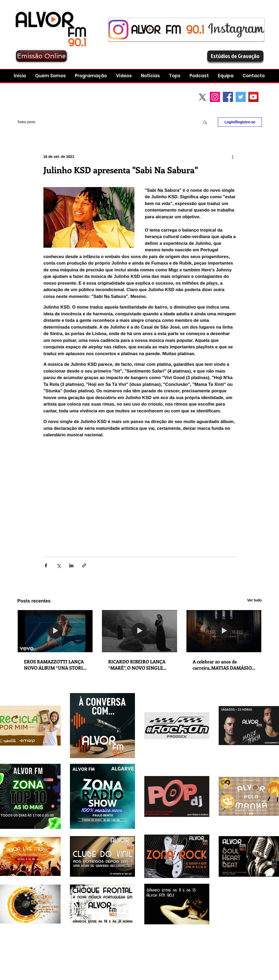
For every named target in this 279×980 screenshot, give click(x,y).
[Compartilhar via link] (84, 565)
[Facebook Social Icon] (228, 97)
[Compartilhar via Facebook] (46, 565)
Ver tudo (254, 600)
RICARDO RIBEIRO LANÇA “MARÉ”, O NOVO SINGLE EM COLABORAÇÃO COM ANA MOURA (137, 665)
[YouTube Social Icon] (253, 97)
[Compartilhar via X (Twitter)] (59, 565)
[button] (200, 76)
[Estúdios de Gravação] (235, 56)
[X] (202, 97)
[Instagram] (215, 97)
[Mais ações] (233, 157)
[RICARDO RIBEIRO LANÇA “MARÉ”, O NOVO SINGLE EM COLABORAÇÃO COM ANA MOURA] (139, 631)
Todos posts (26, 122)
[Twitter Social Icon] (241, 97)
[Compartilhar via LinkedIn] (71, 565)
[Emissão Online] (41, 56)
